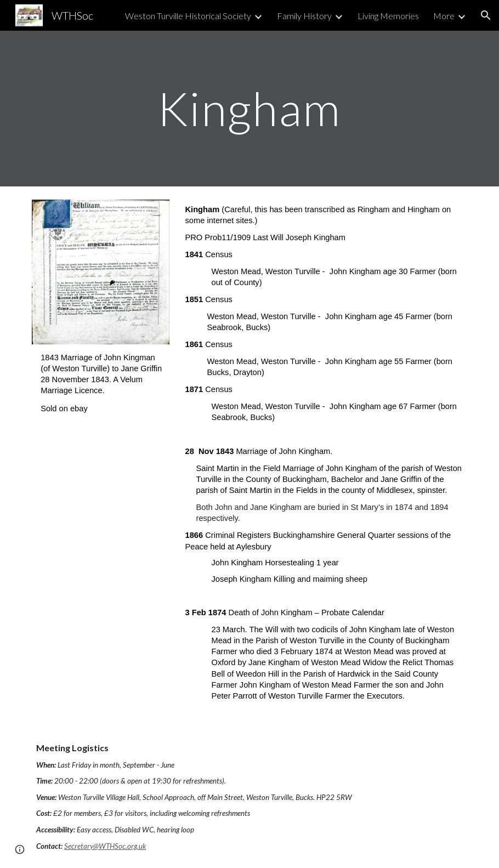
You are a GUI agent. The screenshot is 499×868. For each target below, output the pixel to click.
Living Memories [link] (388, 16)
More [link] (444, 16)
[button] (486, 15)
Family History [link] (304, 16)
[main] (250, 108)
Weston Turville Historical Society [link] (188, 16)
